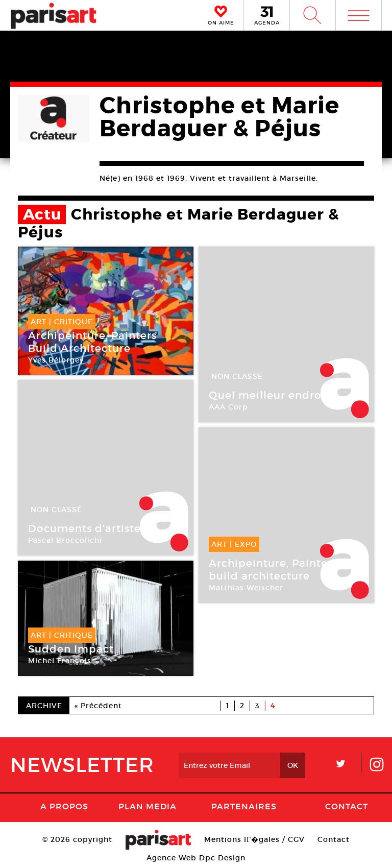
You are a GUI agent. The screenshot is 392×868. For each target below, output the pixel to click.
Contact (347, 806)
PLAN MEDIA (148, 806)
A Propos (64, 806)
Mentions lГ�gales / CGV (254, 839)
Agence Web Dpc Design (196, 858)
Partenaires (244, 806)
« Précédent (98, 706)
